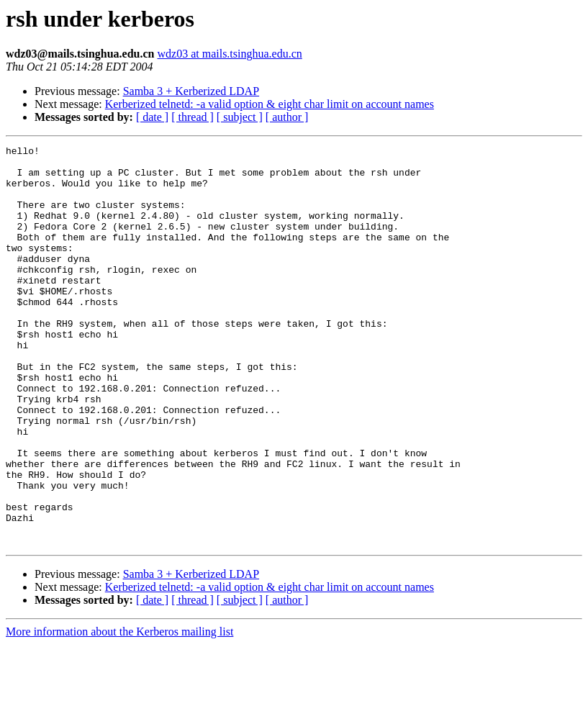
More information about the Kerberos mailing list (119, 711)
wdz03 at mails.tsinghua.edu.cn (229, 54)
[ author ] (287, 117)
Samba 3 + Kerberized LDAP (191, 91)
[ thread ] (193, 117)
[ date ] (152, 117)
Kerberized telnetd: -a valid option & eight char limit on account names (270, 104)
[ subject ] (240, 117)
